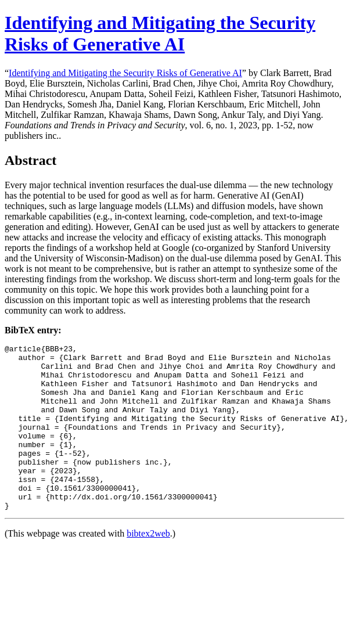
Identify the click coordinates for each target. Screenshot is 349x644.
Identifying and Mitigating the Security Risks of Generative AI (160, 33)
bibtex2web (148, 566)
